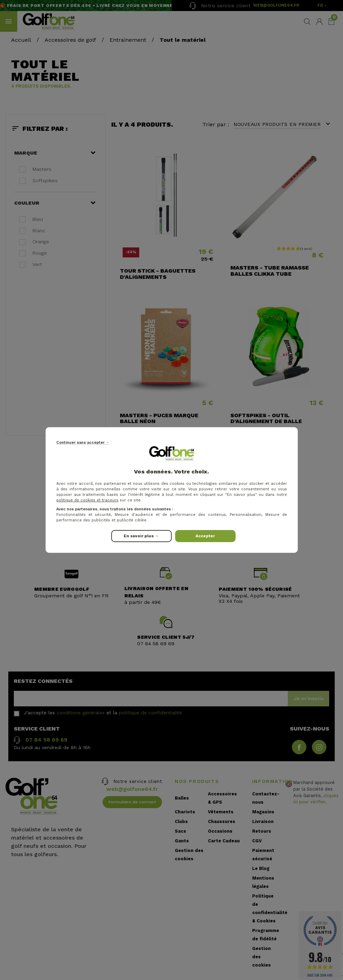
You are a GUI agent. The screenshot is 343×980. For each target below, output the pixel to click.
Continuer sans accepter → (83, 443)
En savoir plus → (141, 536)
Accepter (205, 536)
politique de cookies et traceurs (87, 500)
